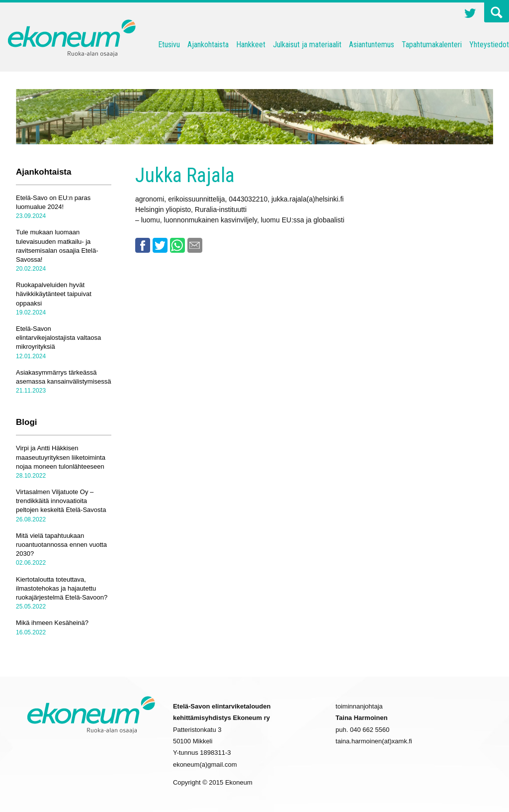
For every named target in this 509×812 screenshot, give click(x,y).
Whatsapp (177, 245)
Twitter (470, 14)
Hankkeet (251, 45)
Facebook (143, 245)
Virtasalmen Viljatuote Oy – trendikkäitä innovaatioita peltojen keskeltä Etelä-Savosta (61, 501)
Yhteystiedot (489, 45)
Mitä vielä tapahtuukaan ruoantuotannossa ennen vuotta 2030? (61, 545)
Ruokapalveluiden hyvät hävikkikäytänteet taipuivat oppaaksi (54, 294)
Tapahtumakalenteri (432, 45)
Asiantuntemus (372, 45)
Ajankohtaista (208, 45)
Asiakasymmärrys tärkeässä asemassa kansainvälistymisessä (63, 377)
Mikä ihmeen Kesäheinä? (52, 623)
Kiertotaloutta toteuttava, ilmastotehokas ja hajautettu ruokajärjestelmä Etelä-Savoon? (62, 588)
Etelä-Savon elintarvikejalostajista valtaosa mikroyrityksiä (58, 338)
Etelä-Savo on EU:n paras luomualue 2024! (53, 202)
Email (195, 245)
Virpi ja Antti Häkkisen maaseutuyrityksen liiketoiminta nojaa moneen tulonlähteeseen (61, 457)
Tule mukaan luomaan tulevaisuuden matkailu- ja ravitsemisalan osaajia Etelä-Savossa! (57, 246)
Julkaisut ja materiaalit (307, 45)
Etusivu (169, 45)
